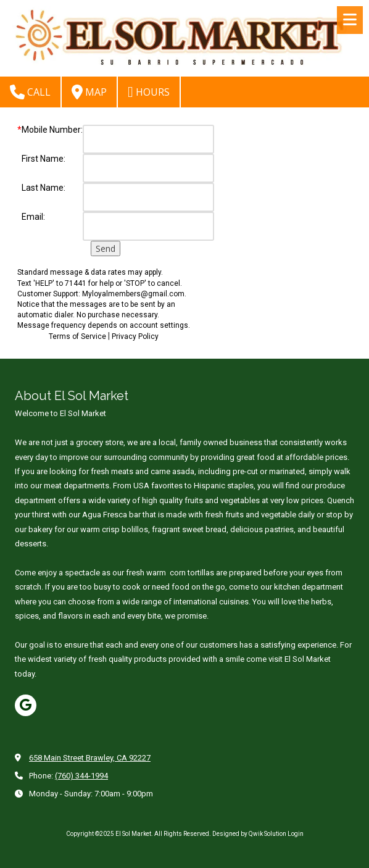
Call (30, 92)
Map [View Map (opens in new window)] (89, 92)
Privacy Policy (135, 336)
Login (296, 834)
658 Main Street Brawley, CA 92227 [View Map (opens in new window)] (90, 758)
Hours (149, 92)
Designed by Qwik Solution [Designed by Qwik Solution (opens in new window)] (250, 834)
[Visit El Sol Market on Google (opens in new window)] (26, 705)
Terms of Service (77, 336)
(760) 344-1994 (81, 776)
